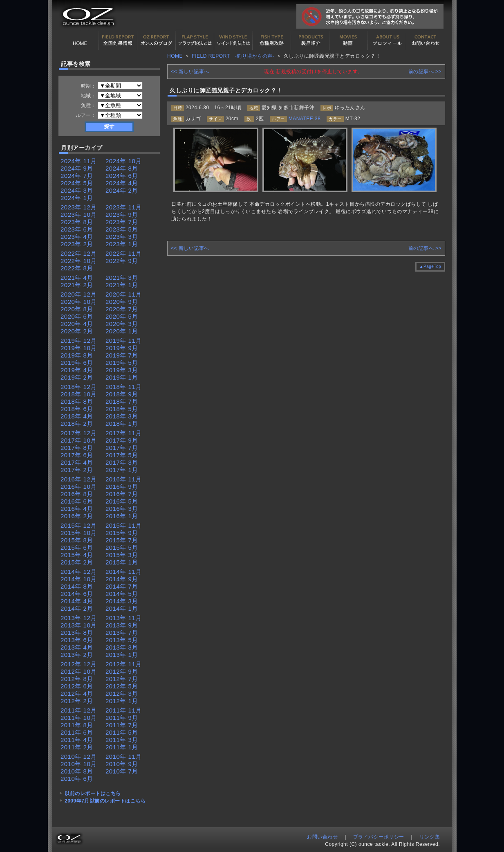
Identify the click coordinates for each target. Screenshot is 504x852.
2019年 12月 (79, 341)
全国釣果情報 (118, 40)
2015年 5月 (122, 547)
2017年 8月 (77, 448)
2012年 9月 (122, 671)
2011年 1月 (122, 747)
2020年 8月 (77, 309)
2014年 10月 (79, 579)
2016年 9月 (122, 487)
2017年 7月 (122, 448)
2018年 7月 (122, 401)
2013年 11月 (124, 618)
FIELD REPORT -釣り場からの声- (233, 56)
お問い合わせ (426, 40)
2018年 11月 (124, 387)
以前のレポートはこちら (93, 794)
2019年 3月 (122, 370)
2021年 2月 (77, 285)
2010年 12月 (79, 756)
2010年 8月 (77, 771)
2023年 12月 (79, 207)
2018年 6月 (77, 409)
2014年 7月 (122, 586)
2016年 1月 (122, 516)
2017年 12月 (79, 433)
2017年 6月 (77, 455)
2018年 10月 (79, 394)
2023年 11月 (124, 207)
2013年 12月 (79, 618)
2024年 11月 (79, 161)
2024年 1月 (77, 198)
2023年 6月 (77, 229)
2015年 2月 (77, 562)
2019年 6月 (77, 363)
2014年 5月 (122, 594)
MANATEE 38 (305, 119)
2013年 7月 (122, 633)
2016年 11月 (124, 479)
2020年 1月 (122, 331)
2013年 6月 (77, 640)
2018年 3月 (122, 416)
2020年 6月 (77, 316)
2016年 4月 (77, 509)
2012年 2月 (77, 701)
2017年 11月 (124, 433)
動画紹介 (349, 40)
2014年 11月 (124, 572)
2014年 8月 (77, 586)
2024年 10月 (124, 161)
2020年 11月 (124, 294)
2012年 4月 (77, 694)
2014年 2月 (77, 608)
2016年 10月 (79, 487)
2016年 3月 (122, 509)
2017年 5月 (122, 455)
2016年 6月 (77, 501)
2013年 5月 (122, 640)
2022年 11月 (124, 253)
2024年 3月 (77, 190)
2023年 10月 (79, 215)
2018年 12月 (79, 387)
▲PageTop (430, 266)
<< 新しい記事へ (190, 72)
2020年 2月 (77, 331)
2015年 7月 (122, 540)
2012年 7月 (122, 679)
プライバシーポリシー (379, 837)
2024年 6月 (122, 176)
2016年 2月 (77, 516)
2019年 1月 (122, 377)
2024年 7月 (77, 176)
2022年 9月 (122, 261)
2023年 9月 (122, 215)
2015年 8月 (77, 540)
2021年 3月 (122, 278)
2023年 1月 (122, 244)
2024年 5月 (77, 183)
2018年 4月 (77, 416)
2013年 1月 (122, 655)
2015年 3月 (122, 555)
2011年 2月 (77, 747)
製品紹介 (310, 40)
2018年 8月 (77, 401)
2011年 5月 (122, 732)
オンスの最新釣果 (157, 40)
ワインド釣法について (233, 40)
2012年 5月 (122, 686)
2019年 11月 (124, 341)
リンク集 (430, 837)
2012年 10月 (79, 671)
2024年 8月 (122, 168)
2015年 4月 (77, 555)
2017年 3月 (122, 462)
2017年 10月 (79, 440)
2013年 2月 (77, 655)
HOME (80, 40)
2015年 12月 (79, 525)
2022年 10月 (79, 261)
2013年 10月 (79, 625)
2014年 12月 (79, 572)
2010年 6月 (77, 779)
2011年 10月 (79, 718)
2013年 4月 (77, 647)
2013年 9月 (122, 625)
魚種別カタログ (272, 40)
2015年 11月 (124, 525)
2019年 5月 (122, 363)
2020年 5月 (122, 316)
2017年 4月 (77, 462)
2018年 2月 (77, 424)
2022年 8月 (77, 268)
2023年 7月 (122, 222)
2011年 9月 (122, 718)
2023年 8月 (77, 222)
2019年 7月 (122, 355)
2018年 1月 (122, 424)
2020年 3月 (122, 324)
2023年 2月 (77, 244)
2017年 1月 (122, 470)
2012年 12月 (79, 664)
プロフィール (387, 40)
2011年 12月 (79, 710)
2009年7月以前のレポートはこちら (105, 801)
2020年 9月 (122, 302)
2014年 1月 (122, 608)
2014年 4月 (77, 601)
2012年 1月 (122, 701)
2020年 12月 (79, 294)
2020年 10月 (79, 302)
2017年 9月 (122, 440)
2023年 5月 (122, 229)
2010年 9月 (122, 764)
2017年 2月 (77, 470)
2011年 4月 (77, 740)
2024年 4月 (122, 183)
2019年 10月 (79, 348)
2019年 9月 (122, 348)
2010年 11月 (124, 756)
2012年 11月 (124, 664)
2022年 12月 (79, 253)
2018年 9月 (122, 394)
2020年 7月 (122, 309)
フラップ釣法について (195, 40)
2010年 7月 (122, 771)
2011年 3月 (122, 740)
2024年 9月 (77, 168)
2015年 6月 (77, 547)
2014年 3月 (122, 601)
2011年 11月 (124, 710)
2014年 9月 (122, 579)
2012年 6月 (77, 686)
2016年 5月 (122, 501)
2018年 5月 (122, 409)
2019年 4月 (77, 370)
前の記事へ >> (425, 72)
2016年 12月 (79, 479)
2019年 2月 (77, 377)
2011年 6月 (77, 732)
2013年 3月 (122, 647)
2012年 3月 (122, 694)
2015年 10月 (79, 533)
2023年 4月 (77, 237)
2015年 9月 (122, 533)
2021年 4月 (77, 278)
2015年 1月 (122, 562)
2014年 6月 (77, 594)
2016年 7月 (122, 494)
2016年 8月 (77, 494)
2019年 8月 (77, 355)
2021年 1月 (122, 285)
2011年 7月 (122, 725)
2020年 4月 (77, 324)
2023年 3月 (122, 237)
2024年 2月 (122, 190)
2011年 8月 (77, 725)
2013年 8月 (77, 633)
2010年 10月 (79, 764)
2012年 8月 (77, 679)
